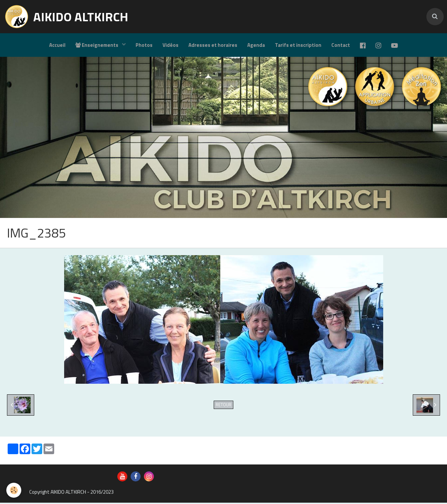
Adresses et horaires (213, 45)
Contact (341, 45)
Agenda (256, 45)
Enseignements (97, 45)
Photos (144, 45)
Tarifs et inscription (298, 45)
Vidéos (170, 45)
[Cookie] (14, 490)
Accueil (57, 45)
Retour (223, 406)
